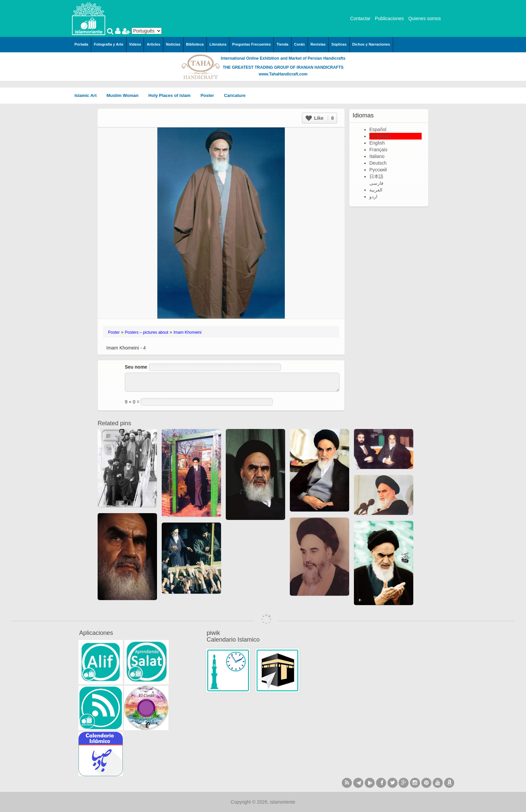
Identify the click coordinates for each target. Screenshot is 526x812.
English (377, 143)
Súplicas (339, 44)
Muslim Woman (125, 95)
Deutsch (378, 163)
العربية (376, 190)
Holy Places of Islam (172, 95)
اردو (373, 197)
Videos (135, 44)
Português (380, 136)
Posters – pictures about (146, 332)
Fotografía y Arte (109, 44)
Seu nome (136, 367)
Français (378, 150)
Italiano (377, 156)
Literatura (218, 44)
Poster (210, 95)
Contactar (360, 18)
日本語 (376, 176)
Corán (300, 44)
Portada (81, 44)
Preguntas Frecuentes (252, 44)
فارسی (376, 183)
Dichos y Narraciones (371, 44)
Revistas (318, 44)
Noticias (173, 44)
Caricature (235, 95)
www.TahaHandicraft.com (283, 74)
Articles (153, 44)
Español (378, 129)
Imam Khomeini (187, 332)
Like (320, 118)
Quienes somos (425, 18)
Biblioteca (195, 44)
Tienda (282, 44)
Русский (378, 170)
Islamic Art (88, 95)
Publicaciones (389, 18)
